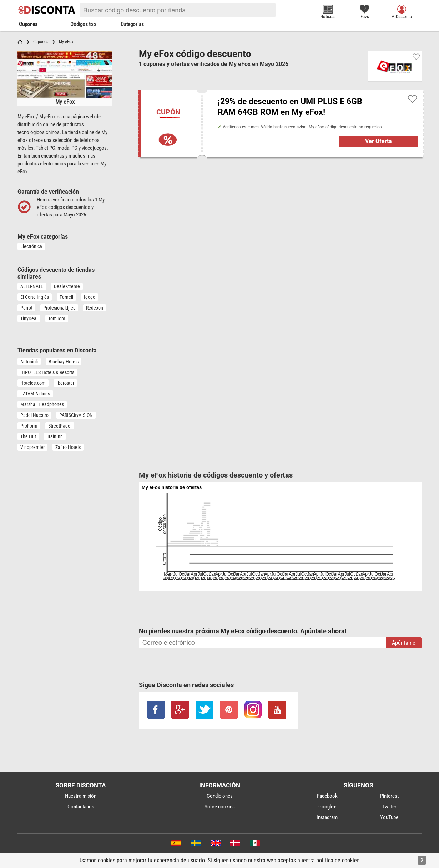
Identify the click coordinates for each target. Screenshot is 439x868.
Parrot (26, 308)
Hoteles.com (33, 383)
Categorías (132, 24)
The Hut (28, 436)
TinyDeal (29, 318)
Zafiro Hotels (68, 447)
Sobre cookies (220, 807)
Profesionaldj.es (59, 308)
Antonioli (29, 362)
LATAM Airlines (35, 394)
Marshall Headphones (42, 404)
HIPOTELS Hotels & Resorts (47, 372)
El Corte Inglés (35, 297)
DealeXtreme (67, 286)
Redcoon (95, 308)
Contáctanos (81, 807)
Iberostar (65, 383)
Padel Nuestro (34, 415)
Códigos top (83, 24)
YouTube (389, 817)
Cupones (28, 24)
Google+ (327, 807)
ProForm (29, 426)
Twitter (389, 807)
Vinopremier (32, 447)
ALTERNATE (32, 286)
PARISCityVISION (76, 415)
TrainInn (55, 436)
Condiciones (220, 796)
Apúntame (404, 643)
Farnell (66, 297)
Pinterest (389, 796)
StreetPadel (60, 426)
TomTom (57, 318)
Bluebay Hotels (64, 362)
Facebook (327, 796)
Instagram (327, 817)
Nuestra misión (81, 796)
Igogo (90, 297)
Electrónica (31, 246)
